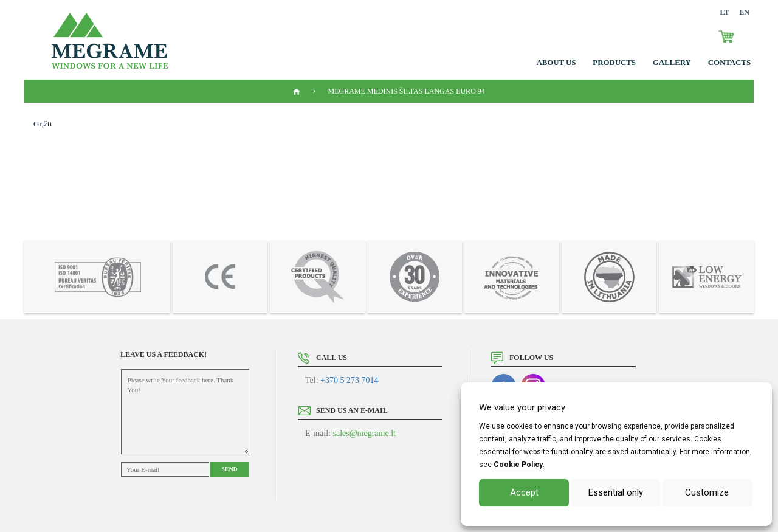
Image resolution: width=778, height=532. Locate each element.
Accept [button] (524, 492)
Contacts (729, 62)
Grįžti (43, 124)
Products (614, 62)
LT (724, 12)
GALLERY (672, 62)
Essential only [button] (616, 492)
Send (229, 469)
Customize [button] (707, 492)
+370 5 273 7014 (349, 380)
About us (556, 62)
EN (744, 12)
